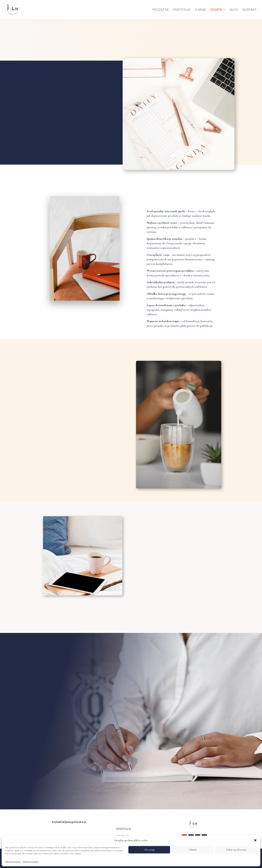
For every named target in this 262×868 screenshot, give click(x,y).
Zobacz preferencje (236, 850)
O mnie (200, 10)
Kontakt (249, 10)
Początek (160, 10)
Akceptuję (149, 850)
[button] (255, 840)
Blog (234, 10)
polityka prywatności (13, 861)
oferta (216, 10)
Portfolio (182, 10)
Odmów (193, 850)
